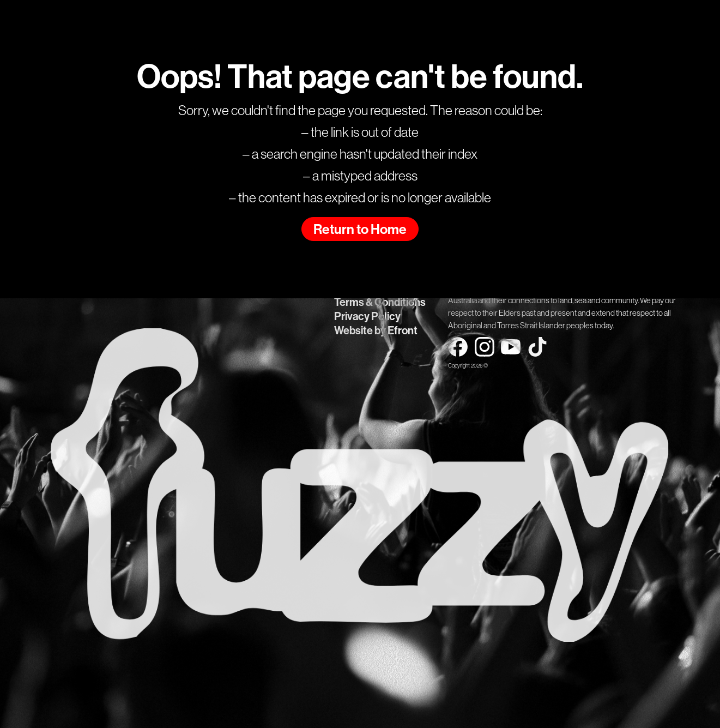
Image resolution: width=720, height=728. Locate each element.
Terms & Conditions (380, 302)
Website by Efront (376, 330)
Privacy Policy (367, 316)
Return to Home (360, 230)
